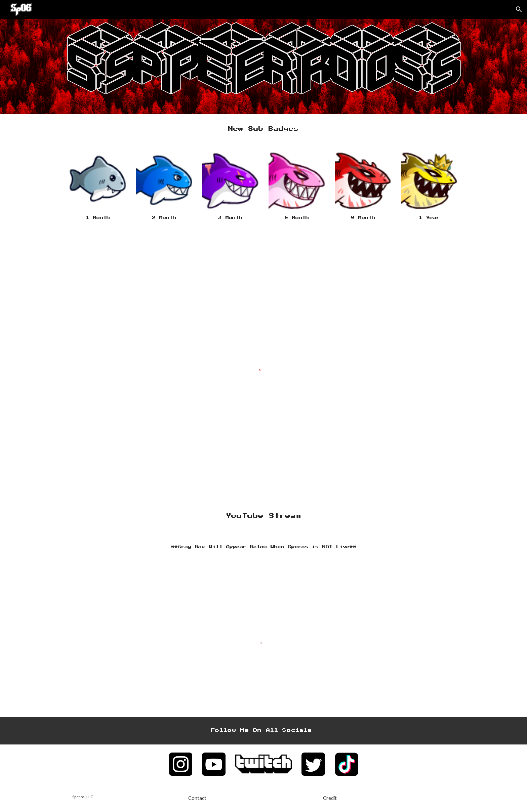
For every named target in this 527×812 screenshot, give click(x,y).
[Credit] (330, 798)
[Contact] (197, 798)
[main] (263, 129)
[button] (519, 9)
